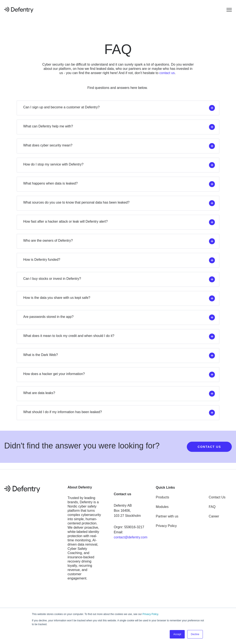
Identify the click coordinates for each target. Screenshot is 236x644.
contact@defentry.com (131, 537)
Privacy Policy (150, 614)
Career (214, 516)
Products (162, 497)
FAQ (212, 507)
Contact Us (217, 497)
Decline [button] (195, 634)
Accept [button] (177, 634)
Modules (162, 507)
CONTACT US (209, 447)
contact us (167, 73)
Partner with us (167, 516)
